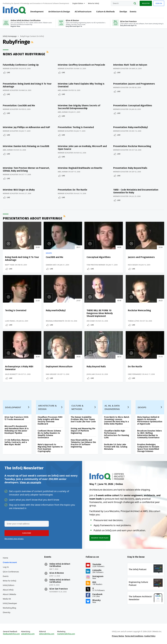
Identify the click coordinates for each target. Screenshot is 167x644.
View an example (30, 482)
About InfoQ (8, 590)
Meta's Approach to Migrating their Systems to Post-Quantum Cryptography (50, 448)
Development (37, 12)
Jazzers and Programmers (141, 257)
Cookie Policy (150, 636)
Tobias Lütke (134, 321)
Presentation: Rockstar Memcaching (132, 146)
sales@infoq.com (28, 634)
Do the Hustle (135, 367)
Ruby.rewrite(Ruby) (56, 310)
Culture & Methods (105, 12)
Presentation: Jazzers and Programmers (134, 84)
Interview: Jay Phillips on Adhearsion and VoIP (26, 127)
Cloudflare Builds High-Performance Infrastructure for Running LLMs (117, 434)
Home (5, 558)
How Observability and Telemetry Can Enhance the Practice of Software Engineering (83, 443)
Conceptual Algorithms (99, 257)
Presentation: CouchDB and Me (19, 105)
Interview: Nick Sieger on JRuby (19, 190)
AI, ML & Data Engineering (112, 407)
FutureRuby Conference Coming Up (21, 65)
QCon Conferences (11, 572)
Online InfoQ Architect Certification (60, 565)
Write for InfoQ (9, 581)
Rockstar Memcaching (139, 310)
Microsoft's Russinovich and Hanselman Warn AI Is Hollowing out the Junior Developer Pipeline (17, 430)
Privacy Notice (118, 636)
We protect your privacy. (14, 539)
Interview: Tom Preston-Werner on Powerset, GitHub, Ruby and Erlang (26, 169)
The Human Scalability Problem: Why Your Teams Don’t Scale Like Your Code (83, 419)
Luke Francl (10, 321)
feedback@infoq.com (11, 634)
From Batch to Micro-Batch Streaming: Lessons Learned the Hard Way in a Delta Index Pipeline (117, 421)
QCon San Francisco (59, 589)
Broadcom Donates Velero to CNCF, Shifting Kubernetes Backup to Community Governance (150, 434)
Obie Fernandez (135, 374)
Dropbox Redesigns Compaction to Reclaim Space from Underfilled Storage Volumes (148, 448)
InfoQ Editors (9, 585)
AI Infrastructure (83, 12)
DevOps (123, 12)
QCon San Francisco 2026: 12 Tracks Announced (17, 418)
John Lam (91, 374)
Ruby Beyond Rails (96, 367)
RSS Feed (33, 42)
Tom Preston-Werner (96, 265)
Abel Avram (63, 90)
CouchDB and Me (55, 257)
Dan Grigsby (51, 374)
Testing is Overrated (16, 310)
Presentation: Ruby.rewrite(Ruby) (131, 127)
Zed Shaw (91, 321)
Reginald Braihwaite (55, 321)
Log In (6, 567)
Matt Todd (10, 265)
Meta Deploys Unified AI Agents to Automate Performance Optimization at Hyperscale (150, 421)
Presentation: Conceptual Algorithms (133, 105)
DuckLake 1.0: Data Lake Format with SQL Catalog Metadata (116, 447)
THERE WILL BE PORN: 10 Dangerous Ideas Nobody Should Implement (100, 313)
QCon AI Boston (57, 573)
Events (133, 12)
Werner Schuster (10, 68)
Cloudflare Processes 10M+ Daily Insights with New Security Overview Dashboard (50, 421)
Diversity (7, 612)
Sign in (159, 3)
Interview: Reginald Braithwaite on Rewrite (80, 168)
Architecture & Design (59, 12)
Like (8, 72)
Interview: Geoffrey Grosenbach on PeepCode (81, 65)
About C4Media (9, 594)
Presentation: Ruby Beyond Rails (130, 168)
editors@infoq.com (47, 634)
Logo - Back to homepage (14, 10)
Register (146, 3)
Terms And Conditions (134, 636)
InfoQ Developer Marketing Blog (10, 606)
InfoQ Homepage (10, 36)
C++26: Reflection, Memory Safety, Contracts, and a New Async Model (17, 442)
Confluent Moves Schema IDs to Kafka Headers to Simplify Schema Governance (49, 434)
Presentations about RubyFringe (33, 218)
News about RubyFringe (24, 54)
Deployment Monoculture (59, 367)
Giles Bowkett (11, 374)
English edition (78, 3)
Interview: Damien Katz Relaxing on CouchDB (26, 146)
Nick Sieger (133, 265)
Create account (10, 562)
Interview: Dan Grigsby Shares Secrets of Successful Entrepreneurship (79, 107)
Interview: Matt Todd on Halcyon (130, 65)
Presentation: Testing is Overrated (76, 127)
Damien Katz (51, 265)
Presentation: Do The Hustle (72, 190)
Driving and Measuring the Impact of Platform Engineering (83, 431)
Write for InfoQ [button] (94, 3)
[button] (27, 533)
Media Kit (7, 599)
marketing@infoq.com (66, 634)
